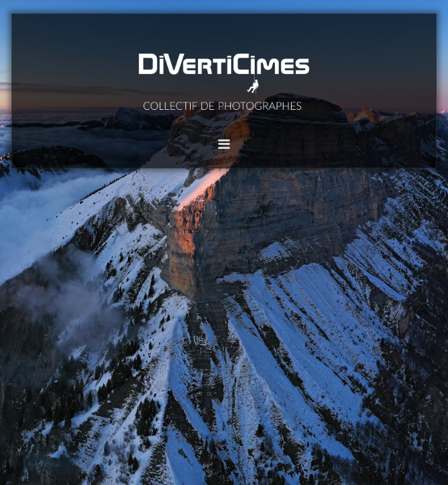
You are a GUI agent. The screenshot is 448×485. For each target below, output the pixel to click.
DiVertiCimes (224, 79)
